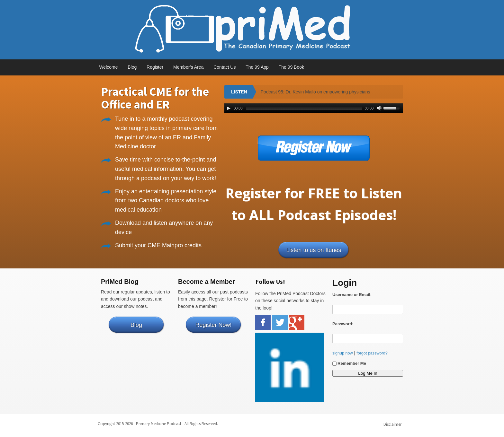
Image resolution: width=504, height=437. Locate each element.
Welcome (108, 67)
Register (155, 67)
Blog (132, 67)
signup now (343, 353)
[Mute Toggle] (379, 108)
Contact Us (225, 67)
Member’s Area (188, 67)
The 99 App (257, 67)
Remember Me (349, 363)
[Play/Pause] (229, 108)
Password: (343, 324)
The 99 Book (291, 67)
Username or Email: (352, 295)
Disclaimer (392, 424)
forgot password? (372, 353)
